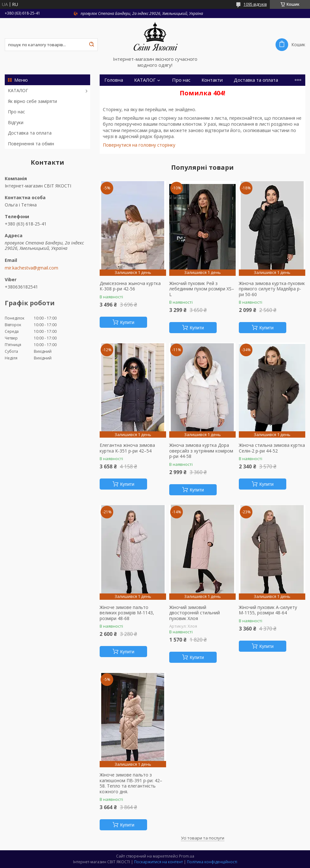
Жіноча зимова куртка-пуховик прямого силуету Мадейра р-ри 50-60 (272, 289)
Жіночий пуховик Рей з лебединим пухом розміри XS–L (202, 289)
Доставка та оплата (30, 133)
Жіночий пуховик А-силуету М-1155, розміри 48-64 (268, 610)
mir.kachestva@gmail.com (31, 268)
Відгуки (16, 122)
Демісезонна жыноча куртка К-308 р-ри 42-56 (130, 286)
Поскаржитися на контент (158, 862)
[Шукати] (91, 45)
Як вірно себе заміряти (32, 101)
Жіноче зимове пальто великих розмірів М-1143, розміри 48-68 (127, 613)
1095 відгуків (255, 4)
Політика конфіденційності (212, 862)
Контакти (212, 80)
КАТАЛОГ (18, 90)
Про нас (16, 112)
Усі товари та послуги (203, 838)
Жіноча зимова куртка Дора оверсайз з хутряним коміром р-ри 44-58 (201, 451)
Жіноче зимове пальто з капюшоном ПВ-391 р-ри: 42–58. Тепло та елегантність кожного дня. (131, 783)
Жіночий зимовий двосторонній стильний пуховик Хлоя (195, 613)
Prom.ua (187, 856)
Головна (114, 80)
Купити (127, 322)
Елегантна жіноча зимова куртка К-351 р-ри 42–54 (127, 448)
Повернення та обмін (31, 144)
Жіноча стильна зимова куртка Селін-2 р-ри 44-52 (272, 448)
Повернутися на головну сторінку (139, 145)
